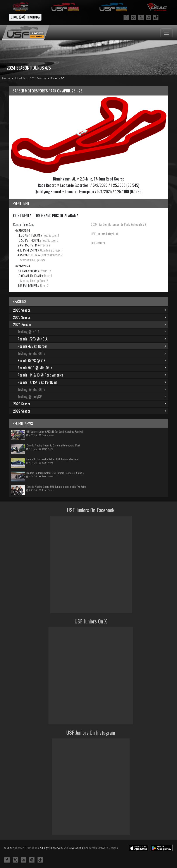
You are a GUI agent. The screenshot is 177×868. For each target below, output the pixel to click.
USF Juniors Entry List (104, 234)
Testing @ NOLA (92, 332)
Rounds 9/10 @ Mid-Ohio (92, 368)
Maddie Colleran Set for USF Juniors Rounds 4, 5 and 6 (55, 473)
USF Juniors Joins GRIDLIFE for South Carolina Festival (55, 431)
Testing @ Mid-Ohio (92, 353)
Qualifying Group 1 (51, 250)
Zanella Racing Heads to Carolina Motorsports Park (53, 445)
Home (6, 78)
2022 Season (90, 411)
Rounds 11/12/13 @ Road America (92, 375)
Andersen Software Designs (102, 848)
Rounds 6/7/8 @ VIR (92, 361)
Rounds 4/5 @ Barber (92, 346)
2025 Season (90, 317)
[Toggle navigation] (167, 33)
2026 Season (90, 310)
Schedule (20, 78)
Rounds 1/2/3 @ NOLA (92, 339)
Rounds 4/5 (57, 78)
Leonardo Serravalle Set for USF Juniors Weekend (52, 459)
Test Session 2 (50, 240)
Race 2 (44, 285)
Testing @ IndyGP (92, 397)
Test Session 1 (51, 235)
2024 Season (38, 78)
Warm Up (46, 271)
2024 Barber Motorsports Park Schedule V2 (119, 224)
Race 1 (48, 276)
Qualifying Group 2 (52, 255)
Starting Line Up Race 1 (34, 260)
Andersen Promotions (26, 848)
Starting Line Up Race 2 (34, 281)
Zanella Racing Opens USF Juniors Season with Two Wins (56, 487)
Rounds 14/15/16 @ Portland (92, 382)
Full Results (98, 243)
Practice (45, 245)
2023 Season (90, 404)
